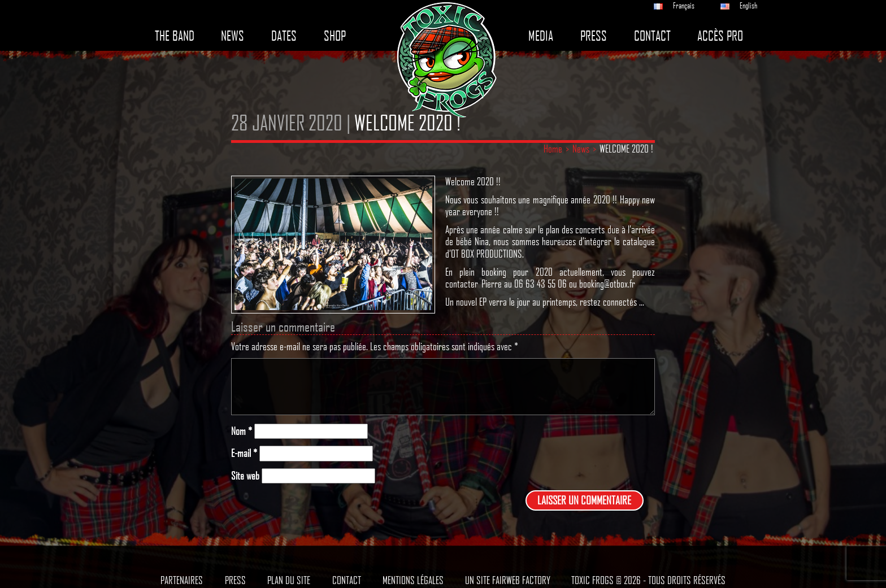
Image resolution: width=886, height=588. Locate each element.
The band (175, 36)
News (233, 36)
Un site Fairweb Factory (508, 580)
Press (594, 36)
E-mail (244, 453)
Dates (284, 36)
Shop (335, 36)
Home (553, 149)
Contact (652, 36)
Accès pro (720, 36)
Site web (245, 476)
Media (541, 36)
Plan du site (289, 580)
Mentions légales (413, 580)
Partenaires (182, 580)
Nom (242, 431)
